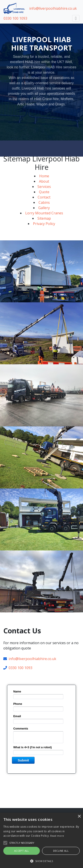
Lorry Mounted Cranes (44, 218)
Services (44, 192)
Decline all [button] (61, 851)
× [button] (79, 817)
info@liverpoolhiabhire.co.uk (53, 8)
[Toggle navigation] (76, 18)
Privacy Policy (44, 229)
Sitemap (44, 223)
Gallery (44, 213)
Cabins (44, 208)
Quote (44, 197)
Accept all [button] (22, 851)
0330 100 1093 (15, 18)
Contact (44, 202)
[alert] (41, 840)
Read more (57, 836)
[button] (41, 861)
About (44, 186)
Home (44, 181)
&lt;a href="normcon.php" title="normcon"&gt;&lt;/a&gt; (41, 734)
